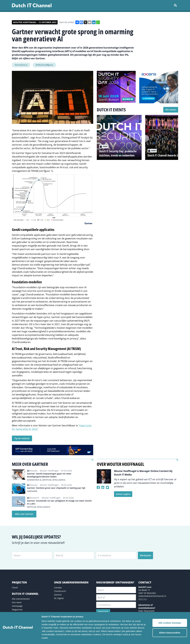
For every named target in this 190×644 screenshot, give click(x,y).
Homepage (17, 606)
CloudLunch (60, 591)
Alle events (171, 110)
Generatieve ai (21, 65)
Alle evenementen (21, 599)
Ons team (17, 602)
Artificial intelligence (44, 65)
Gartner (58, 595)
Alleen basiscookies (170, 633)
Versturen (145, 555)
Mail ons (143, 599)
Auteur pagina (123, 494)
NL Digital (59, 598)
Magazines (17, 610)
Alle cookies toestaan (170, 623)
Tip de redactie (22, 438)
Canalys (58, 588)
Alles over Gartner (24, 514)
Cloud (15, 588)
